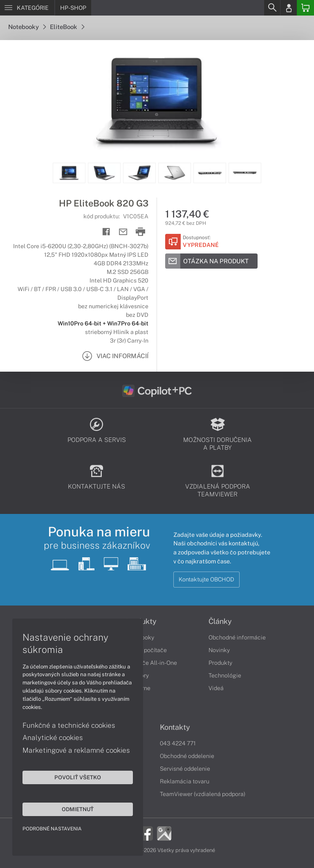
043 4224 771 (178, 743)
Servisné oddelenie (185, 769)
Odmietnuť (78, 809)
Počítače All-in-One (151, 663)
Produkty (220, 663)
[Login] (289, 8)
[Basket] (305, 8)
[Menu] (27, 8)
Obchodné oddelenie (187, 756)
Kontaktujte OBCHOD (206, 579)
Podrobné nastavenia (52, 829)
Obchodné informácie (237, 637)
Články (220, 621)
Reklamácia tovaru (185, 781)
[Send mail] (123, 232)
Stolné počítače (146, 650)
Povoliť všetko (78, 777)
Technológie (225, 675)
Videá (216, 688)
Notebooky (27, 27)
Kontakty (175, 727)
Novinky (219, 650)
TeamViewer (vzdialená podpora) (203, 794)
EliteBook (67, 27)
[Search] (272, 8)
